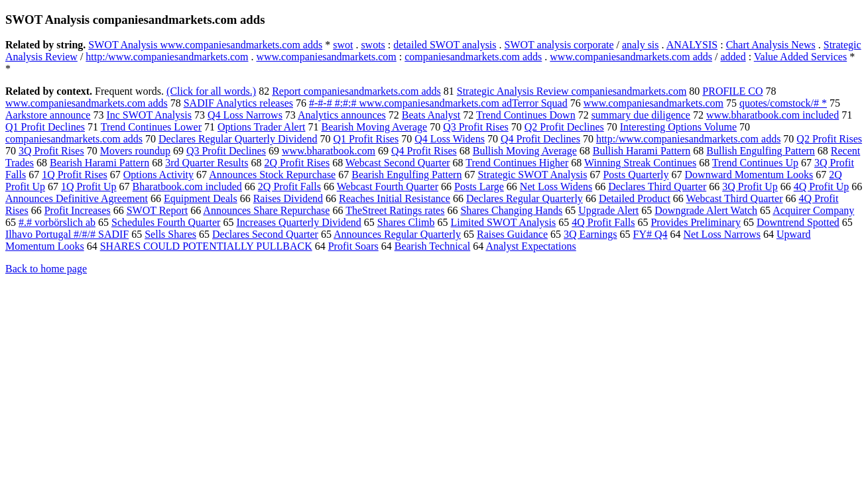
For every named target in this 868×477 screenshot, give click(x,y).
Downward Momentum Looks (749, 175)
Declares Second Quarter (265, 234)
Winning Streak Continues (640, 163)
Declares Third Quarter (657, 186)
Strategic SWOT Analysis (532, 175)
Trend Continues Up (755, 163)
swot (343, 45)
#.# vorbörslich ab (57, 222)
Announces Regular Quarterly (397, 234)
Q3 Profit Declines (226, 151)
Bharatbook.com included (187, 186)
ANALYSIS (692, 45)
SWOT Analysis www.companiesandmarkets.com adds (205, 45)
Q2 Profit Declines (564, 127)
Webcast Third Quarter (735, 198)
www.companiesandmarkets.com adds (631, 57)
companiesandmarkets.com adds (473, 57)
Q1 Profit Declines (45, 127)
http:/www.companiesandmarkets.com (167, 57)
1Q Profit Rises (75, 175)
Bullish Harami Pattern (642, 151)
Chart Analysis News (771, 45)
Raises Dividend (288, 198)
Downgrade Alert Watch (706, 210)
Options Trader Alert (261, 127)
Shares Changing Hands (511, 210)
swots (373, 45)
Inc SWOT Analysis (149, 115)
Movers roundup (135, 151)
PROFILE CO (732, 91)
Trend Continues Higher (517, 163)
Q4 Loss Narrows (245, 115)
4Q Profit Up (822, 186)
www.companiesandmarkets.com (326, 57)
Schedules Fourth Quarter (166, 222)
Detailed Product (635, 198)
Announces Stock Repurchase (272, 175)
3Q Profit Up (750, 186)
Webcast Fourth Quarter (388, 186)
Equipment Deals (201, 198)
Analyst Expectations (530, 246)
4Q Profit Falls (603, 222)
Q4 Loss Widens (450, 139)
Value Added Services (800, 57)
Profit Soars (353, 246)
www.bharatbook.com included (773, 115)
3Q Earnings (590, 234)
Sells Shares (170, 234)
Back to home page (46, 269)
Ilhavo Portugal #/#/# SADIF (67, 234)
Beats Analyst (431, 115)
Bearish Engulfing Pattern (406, 175)
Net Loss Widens (556, 186)
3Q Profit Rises (51, 151)
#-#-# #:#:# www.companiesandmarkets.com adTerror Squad (438, 103)
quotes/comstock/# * (783, 103)
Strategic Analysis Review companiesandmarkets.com (572, 91)
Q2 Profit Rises (829, 139)
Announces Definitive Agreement (77, 198)
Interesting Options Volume (678, 127)
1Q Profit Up (89, 186)
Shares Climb (406, 222)
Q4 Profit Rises (424, 151)
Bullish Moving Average (525, 151)
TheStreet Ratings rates (395, 210)
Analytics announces (342, 115)
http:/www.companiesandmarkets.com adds (688, 139)
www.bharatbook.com (329, 151)
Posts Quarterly (636, 175)
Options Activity (158, 175)
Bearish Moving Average (374, 127)
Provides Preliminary (696, 222)
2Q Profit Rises (297, 163)
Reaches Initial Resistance (395, 198)
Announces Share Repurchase (266, 210)
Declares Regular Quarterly (525, 198)
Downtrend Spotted (798, 222)
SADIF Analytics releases (238, 103)
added (733, 57)
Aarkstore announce (48, 115)
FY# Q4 (651, 234)
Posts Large (479, 186)
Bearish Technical (433, 246)
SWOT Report (157, 210)
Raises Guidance (512, 234)
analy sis (641, 45)
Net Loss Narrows (722, 234)
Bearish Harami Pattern (99, 163)
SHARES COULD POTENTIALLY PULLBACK (206, 246)
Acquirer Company (813, 210)
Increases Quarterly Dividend (298, 222)
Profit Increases (78, 210)
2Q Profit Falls (289, 186)
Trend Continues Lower (151, 127)
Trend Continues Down (526, 115)
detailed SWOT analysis (445, 45)
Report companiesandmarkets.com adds (356, 91)
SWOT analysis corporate (559, 45)
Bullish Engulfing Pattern (761, 151)
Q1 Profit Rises (366, 139)
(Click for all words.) (211, 91)
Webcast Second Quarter (398, 163)
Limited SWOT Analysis (503, 222)
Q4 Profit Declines (540, 139)
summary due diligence (641, 115)
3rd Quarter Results (207, 163)
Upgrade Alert (608, 210)
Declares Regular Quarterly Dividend (238, 139)
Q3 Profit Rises (476, 127)
